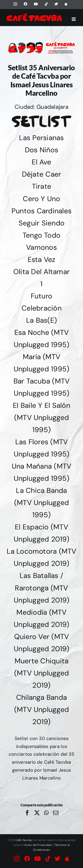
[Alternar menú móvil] (74, 19)
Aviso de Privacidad (38, 845)
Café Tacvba (24, 840)
